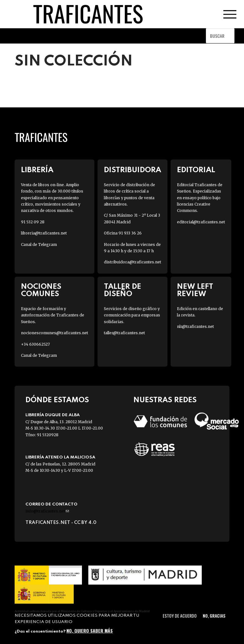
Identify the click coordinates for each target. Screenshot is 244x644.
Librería (37, 170)
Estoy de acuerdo (180, 616)
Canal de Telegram (39, 244)
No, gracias (214, 616)
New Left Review (195, 290)
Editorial (196, 170)
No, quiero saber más (90, 630)
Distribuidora (132, 170)
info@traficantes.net (47, 511)
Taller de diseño (122, 290)
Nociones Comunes (41, 290)
